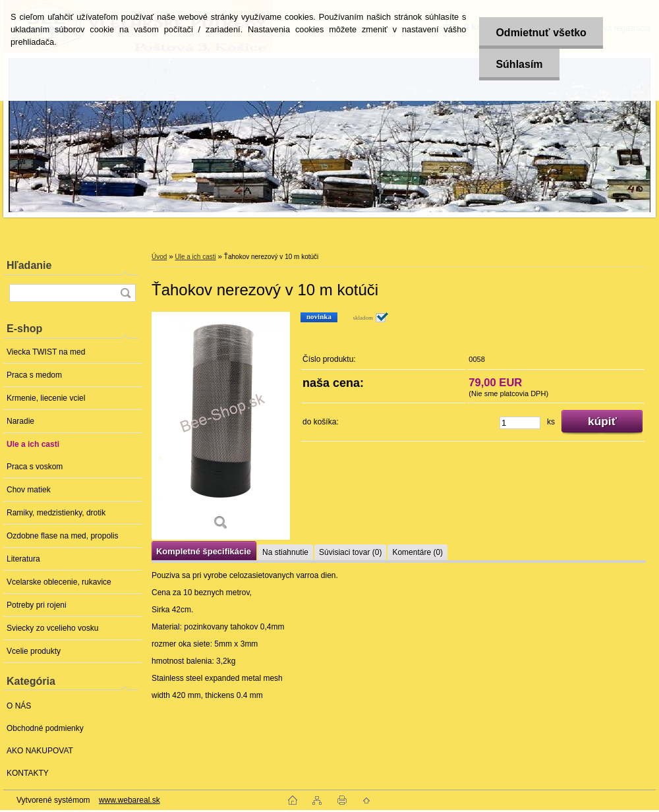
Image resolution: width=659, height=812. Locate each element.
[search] (125, 293)
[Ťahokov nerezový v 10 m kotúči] (221, 426)
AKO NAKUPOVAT (40, 751)
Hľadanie (29, 265)
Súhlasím (519, 64)
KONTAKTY (28, 773)
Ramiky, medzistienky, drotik (56, 513)
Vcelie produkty (34, 651)
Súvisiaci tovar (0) (350, 552)
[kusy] (520, 423)
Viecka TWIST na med (46, 352)
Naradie (20, 421)
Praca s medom (34, 375)
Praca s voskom (35, 467)
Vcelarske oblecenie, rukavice (59, 582)
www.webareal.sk (129, 800)
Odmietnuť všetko (541, 33)
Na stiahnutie (285, 552)
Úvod (159, 257)
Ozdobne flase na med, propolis (62, 536)
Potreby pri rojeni (37, 605)
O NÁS (19, 706)
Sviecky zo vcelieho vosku (52, 628)
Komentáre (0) (417, 552)
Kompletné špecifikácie (204, 551)
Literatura (23, 559)
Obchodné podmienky (45, 728)
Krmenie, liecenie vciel (46, 398)
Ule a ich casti (33, 444)
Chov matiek (29, 490)
